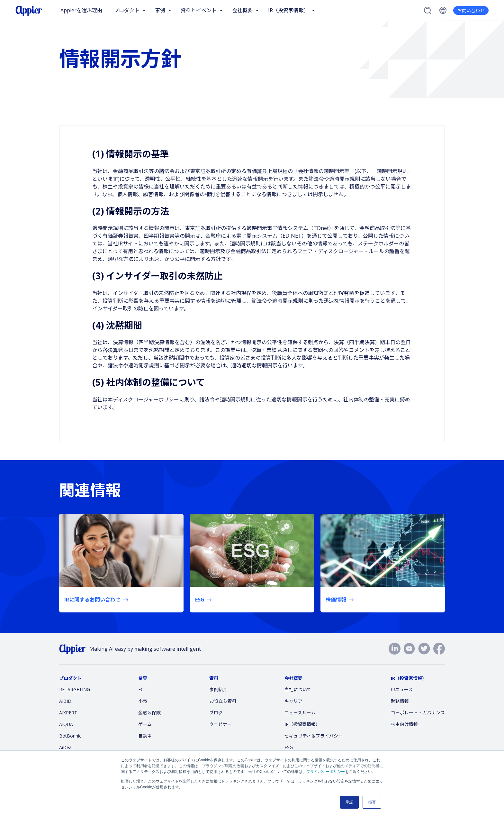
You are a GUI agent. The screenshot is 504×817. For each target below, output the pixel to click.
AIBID (65, 701)
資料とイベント (199, 10)
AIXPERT (68, 713)
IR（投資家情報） (288, 10)
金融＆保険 (149, 713)
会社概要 (242, 10)
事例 (160, 10)
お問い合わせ (471, 10)
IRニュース (402, 689)
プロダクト (127, 10)
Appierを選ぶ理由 (81, 10)
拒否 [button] (372, 802)
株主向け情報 (404, 724)
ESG (289, 747)
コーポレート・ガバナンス (418, 713)
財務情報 (400, 701)
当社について (298, 689)
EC (141, 689)
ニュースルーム (300, 713)
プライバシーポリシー (326, 772)
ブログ (216, 713)
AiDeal (66, 747)
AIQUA (66, 724)
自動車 (145, 736)
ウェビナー (221, 724)
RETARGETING (75, 689)
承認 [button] (349, 802)
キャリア (293, 701)
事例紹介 (218, 689)
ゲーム (145, 724)
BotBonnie (70, 736)
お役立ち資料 (223, 701)
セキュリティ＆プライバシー (314, 736)
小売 (143, 701)
